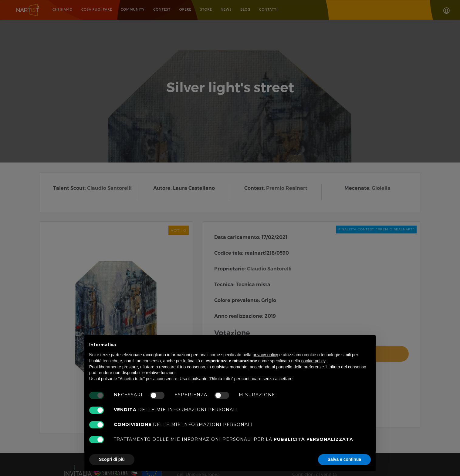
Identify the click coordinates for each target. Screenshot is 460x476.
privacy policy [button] (266, 355)
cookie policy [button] (313, 361)
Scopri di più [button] (112, 459)
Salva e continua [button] (344, 459)
